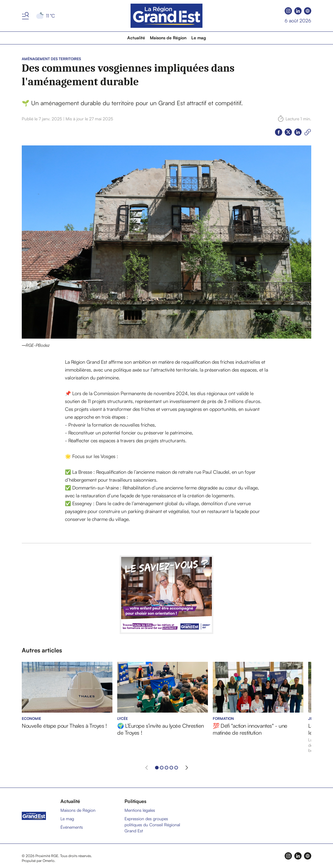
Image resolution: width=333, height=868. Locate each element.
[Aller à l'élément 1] (157, 768)
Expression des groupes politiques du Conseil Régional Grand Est (152, 825)
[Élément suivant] (187, 768)
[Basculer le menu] (25, 16)
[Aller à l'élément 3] (166, 768)
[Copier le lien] (308, 132)
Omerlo (48, 861)
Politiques (135, 801)
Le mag (199, 38)
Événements (72, 827)
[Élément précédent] (147, 768)
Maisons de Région (168, 38)
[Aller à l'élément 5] (176, 768)
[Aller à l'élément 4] (171, 768)
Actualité (136, 38)
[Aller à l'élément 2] (162, 768)
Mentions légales (140, 810)
